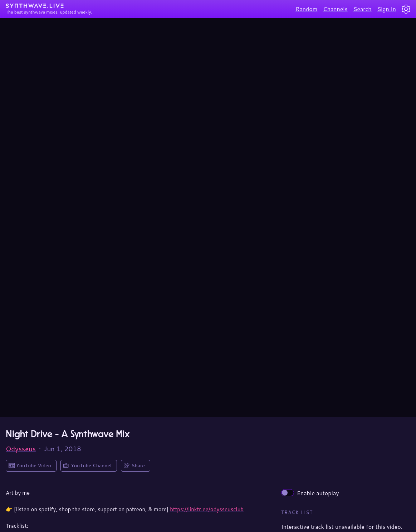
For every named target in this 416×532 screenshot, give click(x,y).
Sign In (387, 9)
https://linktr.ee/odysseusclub (207, 509)
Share (138, 465)
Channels (335, 9)
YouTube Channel (91, 465)
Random (306, 9)
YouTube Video (34, 465)
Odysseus (21, 449)
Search (363, 9)
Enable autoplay (310, 493)
